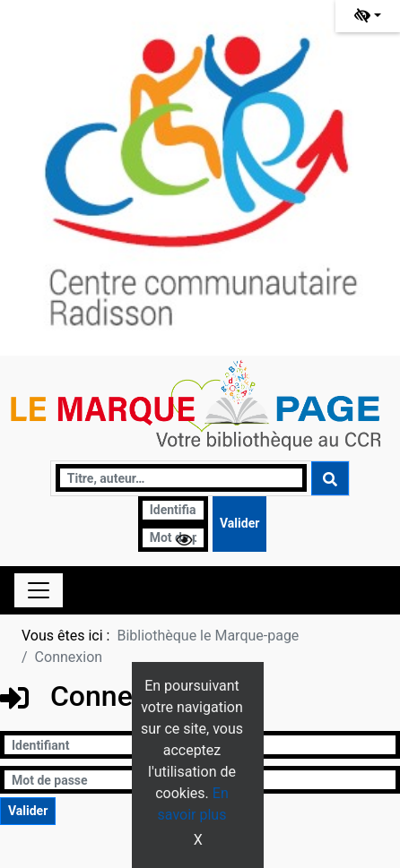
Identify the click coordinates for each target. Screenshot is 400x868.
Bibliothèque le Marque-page (208, 636)
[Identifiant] (173, 510)
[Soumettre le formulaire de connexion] (239, 524)
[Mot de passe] (173, 538)
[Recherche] (182, 478)
